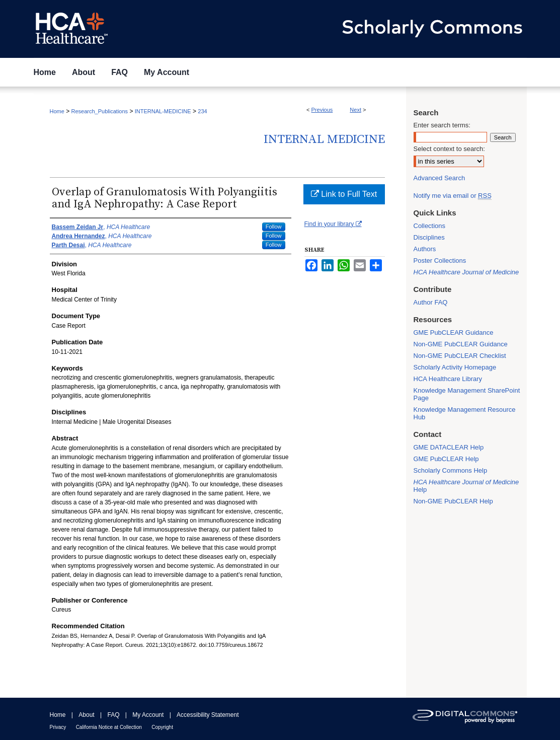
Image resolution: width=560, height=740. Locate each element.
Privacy (58, 727)
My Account (148, 715)
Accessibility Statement (208, 715)
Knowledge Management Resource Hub (465, 413)
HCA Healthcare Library (448, 379)
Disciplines (429, 237)
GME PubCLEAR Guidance (454, 332)
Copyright (162, 727)
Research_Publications (100, 111)
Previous (322, 110)
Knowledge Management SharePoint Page (467, 394)
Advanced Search (439, 178)
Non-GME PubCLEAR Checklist (460, 356)
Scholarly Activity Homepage (455, 367)
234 (202, 111)
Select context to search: (449, 149)
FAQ (113, 715)
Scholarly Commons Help (451, 470)
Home (57, 111)
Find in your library (333, 224)
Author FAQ (431, 302)
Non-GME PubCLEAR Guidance (461, 344)
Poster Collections (440, 261)
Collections (430, 226)
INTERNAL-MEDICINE (163, 111)
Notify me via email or (453, 196)
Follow (274, 227)
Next (355, 110)
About (86, 715)
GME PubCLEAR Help (446, 459)
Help (466, 486)
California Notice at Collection (109, 727)
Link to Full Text (344, 194)
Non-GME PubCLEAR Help (453, 501)
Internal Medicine (324, 139)
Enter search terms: (442, 125)
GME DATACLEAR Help (449, 447)
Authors (425, 249)
